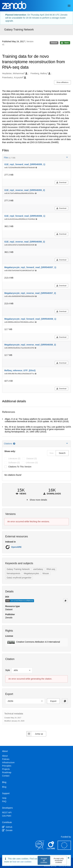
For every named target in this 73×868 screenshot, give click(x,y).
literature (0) (14, 459)
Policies (6, 759)
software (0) (14, 463)
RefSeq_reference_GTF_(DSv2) (20, 370)
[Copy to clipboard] (65, 601)
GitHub (7, 827)
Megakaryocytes (31, 573)
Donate (7, 830)
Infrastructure (8, 762)
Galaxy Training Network (19, 30)
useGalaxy (38, 569)
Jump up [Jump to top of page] (35, 734)
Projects (6, 769)
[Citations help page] (14, 444)
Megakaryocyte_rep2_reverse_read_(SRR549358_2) (30, 345)
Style (8, 670)
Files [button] (36, 157)
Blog (4, 787)
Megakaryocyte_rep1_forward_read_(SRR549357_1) (30, 267)
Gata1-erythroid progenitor (19, 578)
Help (4, 798)
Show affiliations (62, 82)
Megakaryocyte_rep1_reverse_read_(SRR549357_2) (30, 293)
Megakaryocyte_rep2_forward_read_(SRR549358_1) (30, 319)
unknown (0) (32, 463)
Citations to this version (20, 467)
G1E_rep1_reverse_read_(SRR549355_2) (25, 190)
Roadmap (7, 772)
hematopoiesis (13, 573)
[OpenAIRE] (51, 849)
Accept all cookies (44, 860)
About (5, 756)
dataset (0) (32, 459)
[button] (36, 642)
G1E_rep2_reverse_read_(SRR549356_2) (25, 242)
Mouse (46, 573)
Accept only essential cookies (59, 860)
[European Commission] (64, 849)
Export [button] (53, 701)
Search (62, 453)
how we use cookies (22, 862)
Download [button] (61, 182)
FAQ (4, 801)
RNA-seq (51, 569)
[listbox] (22, 670)
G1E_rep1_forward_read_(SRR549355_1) (25, 164)
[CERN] (40, 849)
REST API (7, 813)
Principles (7, 766)
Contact (6, 776)
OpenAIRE (16, 547)
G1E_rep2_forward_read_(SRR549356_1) (25, 216)
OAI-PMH (7, 816)
